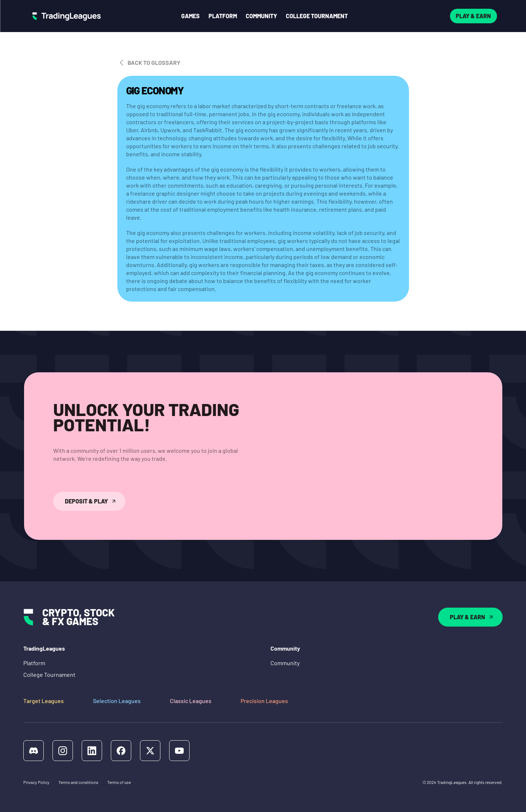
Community (285, 663)
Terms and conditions (78, 782)
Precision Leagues (264, 701)
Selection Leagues (117, 701)
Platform (34, 663)
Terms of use (119, 782)
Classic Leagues (191, 701)
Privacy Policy (36, 782)
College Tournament (49, 674)
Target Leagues (44, 701)
